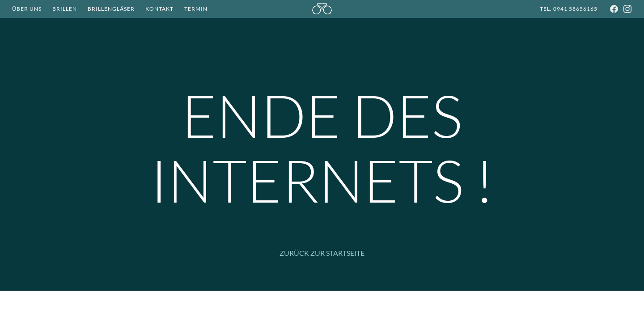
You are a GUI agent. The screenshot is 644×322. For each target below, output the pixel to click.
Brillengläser (111, 9)
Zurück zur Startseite (322, 253)
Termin (196, 9)
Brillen (65, 9)
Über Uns (27, 9)
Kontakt (159, 9)
